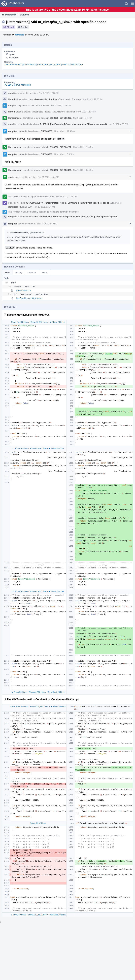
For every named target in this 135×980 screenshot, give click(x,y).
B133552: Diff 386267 (60, 147)
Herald (11, 99)
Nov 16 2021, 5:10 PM (47, 224)
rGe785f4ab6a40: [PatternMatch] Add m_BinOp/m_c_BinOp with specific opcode (44, 64)
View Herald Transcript (70, 99)
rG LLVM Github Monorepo (18, 85)
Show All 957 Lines (39, 322)
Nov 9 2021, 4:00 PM (118, 124)
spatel (12, 54)
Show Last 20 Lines (56, 692)
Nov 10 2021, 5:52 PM (64, 154)
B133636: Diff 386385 (60, 170)
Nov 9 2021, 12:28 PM (49, 93)
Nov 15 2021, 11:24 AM (44, 207)
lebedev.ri (14, 58)
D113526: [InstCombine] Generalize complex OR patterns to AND (73, 124)
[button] (132, 4)
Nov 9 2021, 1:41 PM (83, 118)
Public (24, 27)
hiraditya (52, 99)
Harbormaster (15, 118)
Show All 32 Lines (38, 823)
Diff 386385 (47, 154)
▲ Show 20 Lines (20, 449)
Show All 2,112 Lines (37, 915)
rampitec (20, 35)
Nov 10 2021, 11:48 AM (65, 131)
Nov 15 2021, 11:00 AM (48, 177)
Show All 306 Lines (37, 692)
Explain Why (26, 207)
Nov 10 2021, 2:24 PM (83, 147)
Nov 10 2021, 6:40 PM (83, 170)
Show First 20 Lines (20, 322)
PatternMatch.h (23, 290)
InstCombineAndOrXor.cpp (29, 298)
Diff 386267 (47, 131)
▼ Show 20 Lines (57, 322)
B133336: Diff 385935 (60, 118)
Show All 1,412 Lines (39, 707)
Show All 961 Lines (38, 591)
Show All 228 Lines (38, 449)
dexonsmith (41, 99)
